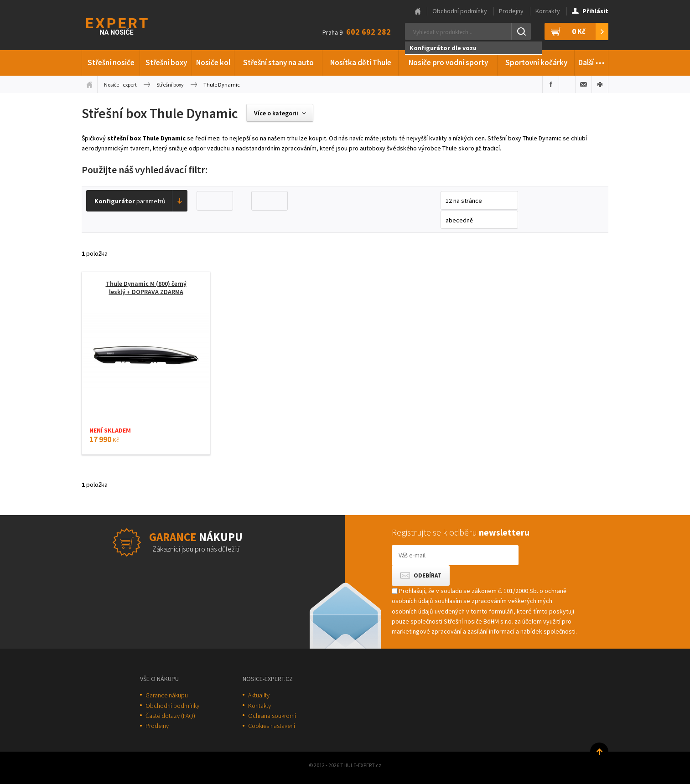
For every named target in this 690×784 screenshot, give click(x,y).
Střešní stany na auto (278, 62)
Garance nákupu (167, 695)
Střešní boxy (166, 62)
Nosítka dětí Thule (361, 62)
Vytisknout (600, 84)
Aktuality (259, 695)
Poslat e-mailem (584, 84)
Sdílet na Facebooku (551, 84)
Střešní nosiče (111, 62)
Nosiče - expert (120, 85)
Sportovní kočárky (536, 62)
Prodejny (511, 11)
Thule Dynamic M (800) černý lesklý (146, 288)
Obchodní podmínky (460, 11)
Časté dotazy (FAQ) (170, 716)
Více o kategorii (276, 113)
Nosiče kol (213, 62)
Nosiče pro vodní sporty (448, 62)
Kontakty (548, 11)
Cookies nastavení (272, 726)
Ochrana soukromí (272, 716)
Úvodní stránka (89, 84)
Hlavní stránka (418, 11)
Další (592, 61)
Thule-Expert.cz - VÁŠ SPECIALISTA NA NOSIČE (129, 25)
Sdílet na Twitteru (567, 84)
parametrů (130, 201)
